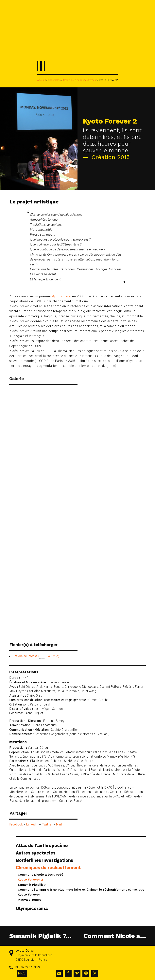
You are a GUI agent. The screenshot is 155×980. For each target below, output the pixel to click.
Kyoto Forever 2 (30, 879)
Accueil (41, 80)
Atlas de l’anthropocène (42, 845)
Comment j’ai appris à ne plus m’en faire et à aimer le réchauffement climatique (81, 890)
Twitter (47, 825)
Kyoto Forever (29, 894)
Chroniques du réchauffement (80, 80)
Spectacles (54, 80)
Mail (59, 825)
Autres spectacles (36, 853)
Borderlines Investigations (44, 860)
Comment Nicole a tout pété (41, 875)
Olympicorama (32, 908)
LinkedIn (32, 825)
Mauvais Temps (30, 900)
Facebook (16, 825)
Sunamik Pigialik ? (32, 885)
